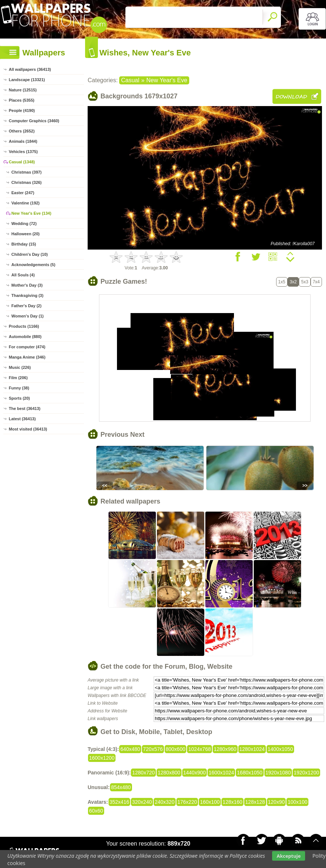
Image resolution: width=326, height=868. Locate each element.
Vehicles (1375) (23, 152)
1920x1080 (278, 773)
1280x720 (143, 773)
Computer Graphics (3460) (34, 121)
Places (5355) (22, 100)
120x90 (276, 802)
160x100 (210, 802)
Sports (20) (19, 398)
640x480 (130, 749)
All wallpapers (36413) (30, 69)
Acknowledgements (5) (33, 265)
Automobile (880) (25, 337)
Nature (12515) (23, 90)
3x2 (293, 282)
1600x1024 (221, 773)
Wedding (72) (24, 224)
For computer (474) (27, 347)
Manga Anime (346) (27, 357)
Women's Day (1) (28, 316)
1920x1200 (306, 773)
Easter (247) (23, 193)
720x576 (153, 749)
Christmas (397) (27, 172)
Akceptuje (288, 856)
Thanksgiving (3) (27, 295)
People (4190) (22, 110)
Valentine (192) (25, 203)
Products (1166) (24, 326)
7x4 (316, 282)
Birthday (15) (24, 244)
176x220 (187, 802)
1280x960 (225, 749)
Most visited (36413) (28, 429)
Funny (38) (19, 388)
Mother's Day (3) (27, 285)
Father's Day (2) (26, 306)
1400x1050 (280, 749)
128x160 (232, 802)
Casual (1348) (22, 162)
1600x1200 (102, 758)
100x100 (297, 802)
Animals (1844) (23, 141)
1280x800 (169, 773)
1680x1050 (250, 773)
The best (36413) (25, 408)
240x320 (165, 802)
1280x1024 (252, 749)
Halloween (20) (25, 234)
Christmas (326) (27, 182)
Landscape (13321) (27, 80)
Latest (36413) (22, 419)
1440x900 (195, 773)
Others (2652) (22, 131)
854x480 (121, 787)
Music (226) (20, 367)
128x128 (255, 802)
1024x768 (199, 749)
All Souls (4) (23, 275)
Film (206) (18, 378)
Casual (130, 80)
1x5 (282, 282)
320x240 (142, 802)
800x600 (176, 749)
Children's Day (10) (30, 254)
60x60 (96, 811)
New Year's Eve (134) (31, 213)
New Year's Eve (167, 80)
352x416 (120, 802)
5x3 (305, 282)
